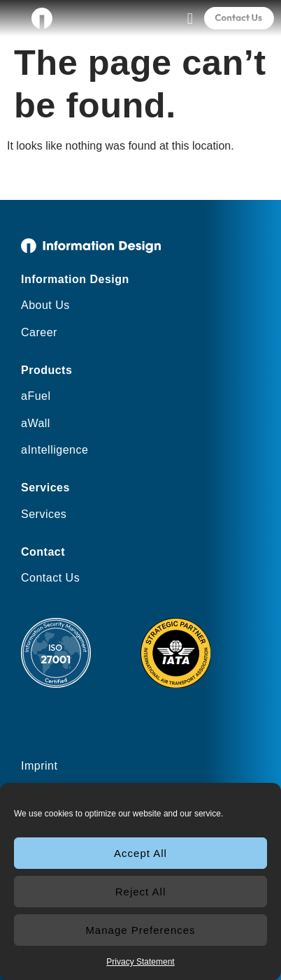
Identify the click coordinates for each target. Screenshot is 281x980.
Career (39, 332)
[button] (190, 19)
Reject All (141, 892)
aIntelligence (55, 450)
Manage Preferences (140, 930)
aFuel (36, 396)
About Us (45, 305)
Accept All (140, 853)
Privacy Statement (140, 962)
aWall (36, 423)
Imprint (39, 766)
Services (44, 514)
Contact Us (50, 578)
